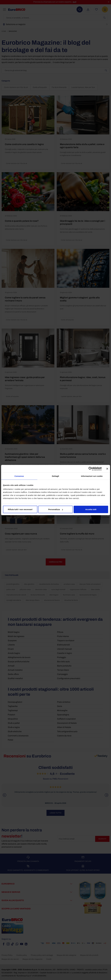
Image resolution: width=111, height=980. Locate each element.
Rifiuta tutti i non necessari (20, 509)
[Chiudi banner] (107, 469)
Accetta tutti (91, 509)
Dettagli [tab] (56, 476)
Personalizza (56, 509)
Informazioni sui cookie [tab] (92, 476)
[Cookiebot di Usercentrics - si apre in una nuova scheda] (90, 469)
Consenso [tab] (19, 476)
